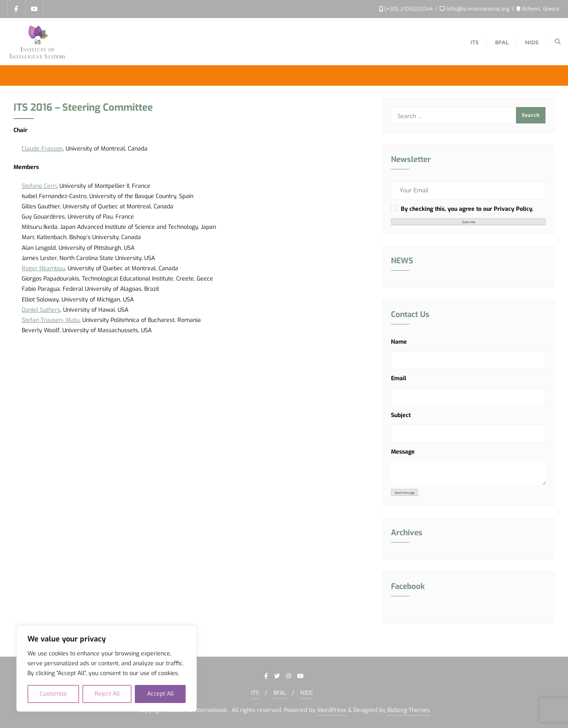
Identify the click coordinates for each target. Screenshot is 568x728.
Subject (401, 415)
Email (399, 378)
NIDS (307, 693)
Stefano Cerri (39, 186)
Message (403, 452)
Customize (53, 694)
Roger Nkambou (43, 268)
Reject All (107, 694)
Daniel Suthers (41, 310)
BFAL (280, 693)
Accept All (160, 694)
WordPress (332, 710)
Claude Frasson (42, 149)
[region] (107, 669)
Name (399, 342)
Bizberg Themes (409, 710)
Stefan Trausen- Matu (51, 320)
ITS (255, 693)
